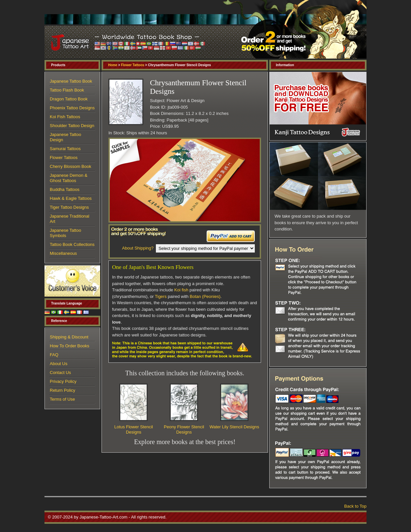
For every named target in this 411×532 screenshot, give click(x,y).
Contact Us (60, 372)
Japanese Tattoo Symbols (65, 233)
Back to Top (355, 506)
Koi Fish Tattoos (65, 117)
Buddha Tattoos (65, 189)
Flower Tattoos (132, 65)
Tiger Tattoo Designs (69, 207)
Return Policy (62, 390)
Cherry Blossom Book (71, 166)
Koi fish (181, 290)
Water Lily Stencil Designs (235, 427)
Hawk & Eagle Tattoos (71, 198)
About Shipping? (138, 248)
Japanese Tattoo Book (71, 81)
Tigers (161, 296)
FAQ (54, 355)
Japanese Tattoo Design (65, 137)
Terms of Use (62, 399)
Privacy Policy (63, 381)
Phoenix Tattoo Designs (72, 108)
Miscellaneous (63, 253)
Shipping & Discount (69, 337)
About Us (59, 364)
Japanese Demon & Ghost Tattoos (69, 178)
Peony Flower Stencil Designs (184, 429)
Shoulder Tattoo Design (72, 126)
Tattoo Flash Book (67, 90)
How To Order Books (70, 346)
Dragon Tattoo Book (69, 99)
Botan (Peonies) (205, 296)
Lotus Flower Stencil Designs (134, 429)
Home (113, 65)
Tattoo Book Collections (72, 244)
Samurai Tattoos (65, 149)
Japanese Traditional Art (70, 219)
